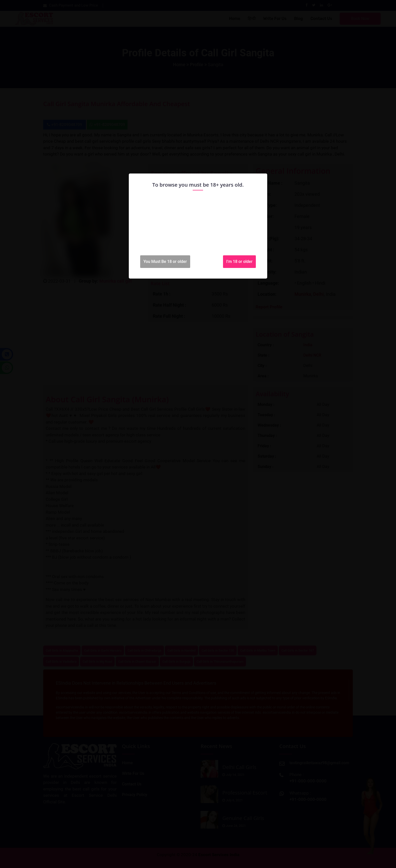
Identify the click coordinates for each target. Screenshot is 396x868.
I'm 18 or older (239, 262)
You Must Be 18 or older (165, 262)
